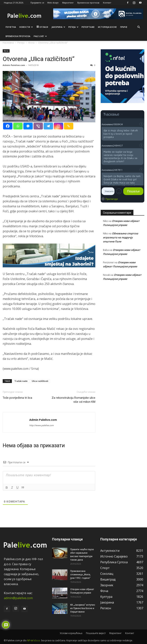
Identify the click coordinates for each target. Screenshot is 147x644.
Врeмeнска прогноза (18, 36)
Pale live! (40, 36)
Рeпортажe (88, 27)
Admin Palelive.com (14, 65)
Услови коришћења (71, 633)
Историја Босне (107, 27)
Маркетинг (68, 3)
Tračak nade (21, 381)
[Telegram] (48, 126)
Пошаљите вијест (96, 633)
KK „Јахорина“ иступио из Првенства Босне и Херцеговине (83, 608)
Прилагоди (112, 199)
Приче (124, 27)
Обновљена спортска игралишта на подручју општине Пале (121, 237)
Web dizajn (53, 3)
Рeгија (73, 27)
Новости (26, 27)
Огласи (42, 27)
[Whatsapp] (18, 126)
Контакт (107, 3)
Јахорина (58, 27)
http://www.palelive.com (41, 425)
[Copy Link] (69, 126)
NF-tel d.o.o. (34, 640)
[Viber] (38, 126)
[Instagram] (58, 126)
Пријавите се (37, 3)
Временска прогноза (88, 3)
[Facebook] (8, 126)
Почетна (11, 27)
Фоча (6, 51)
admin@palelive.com (18, 598)
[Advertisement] (122, 310)
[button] (139, 27)
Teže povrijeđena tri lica (17, 398)
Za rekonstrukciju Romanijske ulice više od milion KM (73, 400)
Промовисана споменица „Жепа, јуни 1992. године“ (80, 575)
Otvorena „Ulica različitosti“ (39, 59)
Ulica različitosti (40, 381)
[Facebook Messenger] (28, 126)
